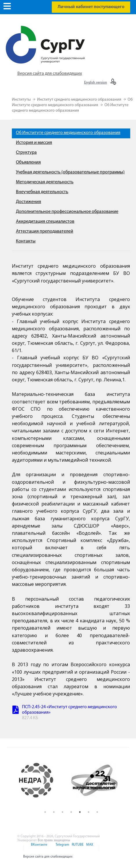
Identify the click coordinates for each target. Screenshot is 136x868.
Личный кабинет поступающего (91, 7)
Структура (26, 153)
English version (96, 83)
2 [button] (54, 812)
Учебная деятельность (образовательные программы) (70, 172)
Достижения (29, 202)
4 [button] (71, 812)
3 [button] (63, 812)
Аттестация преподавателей (45, 231)
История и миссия (34, 143)
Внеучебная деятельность (42, 192)
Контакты (26, 241)
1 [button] (45, 812)
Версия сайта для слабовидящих (50, 74)
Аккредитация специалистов (45, 222)
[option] (42, 780)
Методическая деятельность (45, 182)
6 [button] (89, 812)
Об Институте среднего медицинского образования (68, 133)
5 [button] (80, 812)
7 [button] (97, 812)
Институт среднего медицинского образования (80, 100)
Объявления (28, 162)
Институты (22, 100)
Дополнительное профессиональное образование (67, 212)
